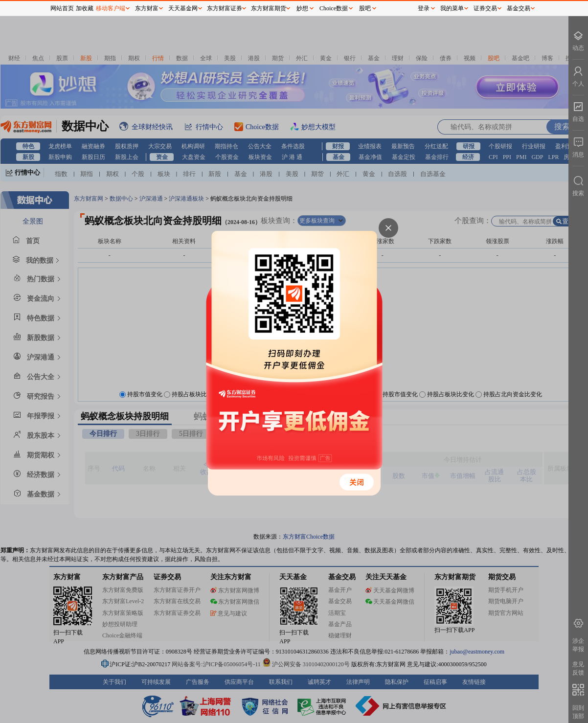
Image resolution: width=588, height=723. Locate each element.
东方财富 (147, 8)
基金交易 (519, 8)
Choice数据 (334, 8)
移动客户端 (111, 8)
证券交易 (485, 8)
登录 (424, 8)
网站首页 (62, 8)
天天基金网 (183, 8)
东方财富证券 (225, 8)
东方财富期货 (269, 8)
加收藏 (85, 8)
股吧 (365, 8)
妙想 (302, 8)
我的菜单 (452, 8)
